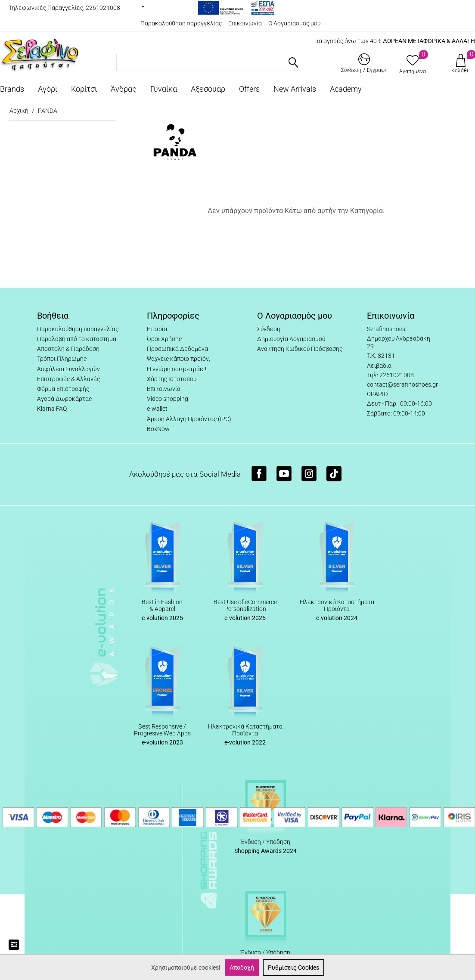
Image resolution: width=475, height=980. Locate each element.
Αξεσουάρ (208, 89)
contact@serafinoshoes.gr (402, 385)
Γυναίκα (164, 89)
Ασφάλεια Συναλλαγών (68, 369)
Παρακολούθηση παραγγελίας (181, 23)
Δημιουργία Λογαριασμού (291, 339)
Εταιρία (157, 329)
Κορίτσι (84, 89)
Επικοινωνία (245, 23)
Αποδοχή (242, 968)
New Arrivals (295, 89)
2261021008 (103, 8)
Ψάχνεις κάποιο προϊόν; (179, 359)
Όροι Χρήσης (164, 339)
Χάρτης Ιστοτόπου (172, 379)
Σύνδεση (269, 329)
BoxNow (158, 429)
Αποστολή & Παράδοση (68, 349)
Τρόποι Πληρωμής (62, 359)
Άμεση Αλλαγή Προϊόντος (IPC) (189, 419)
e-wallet (157, 409)
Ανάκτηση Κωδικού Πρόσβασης (300, 349)
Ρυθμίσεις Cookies (293, 968)
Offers (249, 89)
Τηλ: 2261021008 (390, 375)
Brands (12, 89)
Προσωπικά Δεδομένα (177, 349)
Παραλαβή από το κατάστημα (77, 339)
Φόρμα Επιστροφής (63, 389)
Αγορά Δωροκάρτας (64, 399)
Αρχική (19, 111)
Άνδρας (124, 89)
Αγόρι (48, 89)
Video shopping (168, 399)
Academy (346, 89)
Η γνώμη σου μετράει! (177, 369)
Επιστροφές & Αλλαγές (68, 379)
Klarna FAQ (52, 409)
